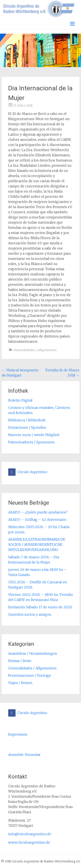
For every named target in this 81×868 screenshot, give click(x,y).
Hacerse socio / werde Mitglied (34, 435)
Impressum (18, 734)
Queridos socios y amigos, (30, 614)
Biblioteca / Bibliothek (27, 420)
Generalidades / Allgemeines (35, 350)
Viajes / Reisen (20, 683)
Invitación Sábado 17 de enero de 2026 (40, 607)
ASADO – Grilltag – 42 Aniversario (37, 520)
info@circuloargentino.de (30, 834)
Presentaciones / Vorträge (30, 675)
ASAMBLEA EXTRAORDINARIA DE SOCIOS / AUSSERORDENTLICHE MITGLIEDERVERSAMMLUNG (37, 545)
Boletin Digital (20, 400)
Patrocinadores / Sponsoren (31, 442)
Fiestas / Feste (20, 661)
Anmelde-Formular (24, 755)
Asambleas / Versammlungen (33, 653)
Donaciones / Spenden (27, 427)
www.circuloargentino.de (29, 842)
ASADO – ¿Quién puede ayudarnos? (38, 512)
